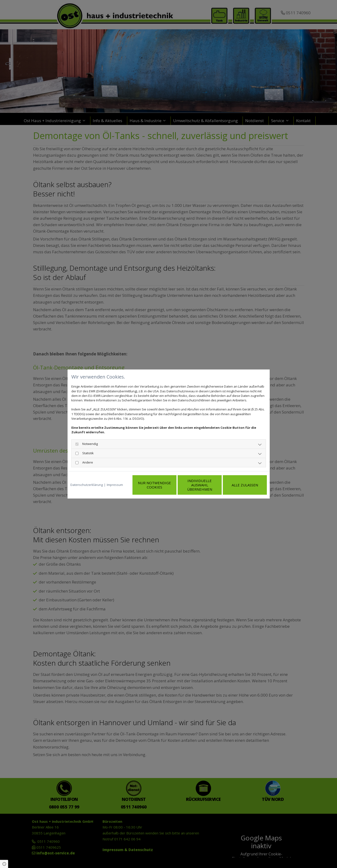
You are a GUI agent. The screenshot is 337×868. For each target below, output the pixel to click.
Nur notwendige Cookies (154, 478)
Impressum (115, 478)
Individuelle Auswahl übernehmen (200, 478)
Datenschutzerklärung (87, 478)
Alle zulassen (245, 478)
